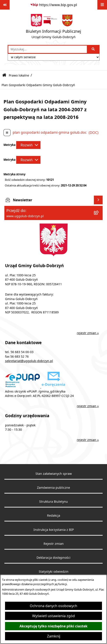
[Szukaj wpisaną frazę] (94, 49)
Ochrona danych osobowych (53, 606)
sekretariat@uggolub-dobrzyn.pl (29, 361)
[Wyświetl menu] (102, 5)
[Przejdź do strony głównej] (53, 27)
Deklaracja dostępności (53, 558)
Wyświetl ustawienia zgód (53, 616)
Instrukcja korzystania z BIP (54, 530)
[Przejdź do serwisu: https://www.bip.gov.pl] (53, 5)
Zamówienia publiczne (53, 488)
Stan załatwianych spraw (54, 474)
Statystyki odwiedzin (54, 572)
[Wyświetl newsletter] (98, 200)
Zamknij (54, 636)
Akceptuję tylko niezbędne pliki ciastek (53, 626)
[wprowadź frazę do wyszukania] (48, 49)
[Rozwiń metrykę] (28, 145)
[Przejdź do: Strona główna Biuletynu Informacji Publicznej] (4, 75)
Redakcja (54, 516)
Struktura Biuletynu (53, 502)
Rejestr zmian (54, 544)
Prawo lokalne (19, 75)
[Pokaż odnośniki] (5, 5)
